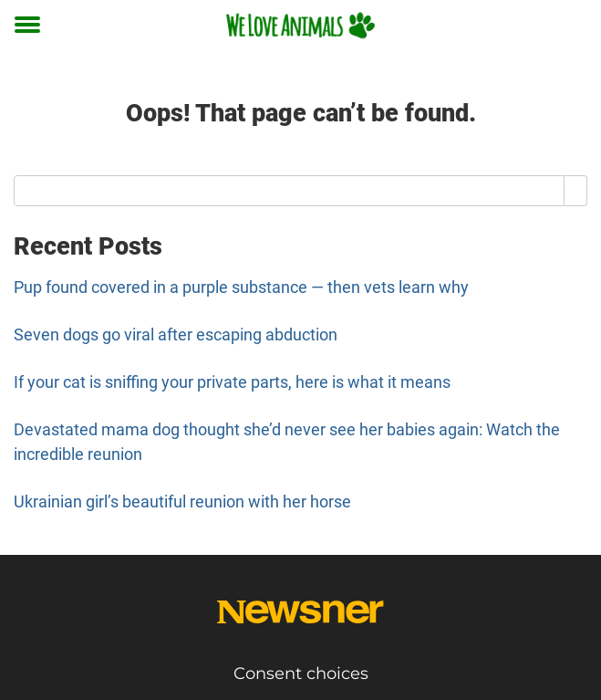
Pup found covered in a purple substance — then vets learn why (241, 287)
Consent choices (301, 674)
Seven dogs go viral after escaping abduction (176, 334)
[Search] (576, 191)
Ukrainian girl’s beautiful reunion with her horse (182, 501)
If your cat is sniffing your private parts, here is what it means (232, 382)
